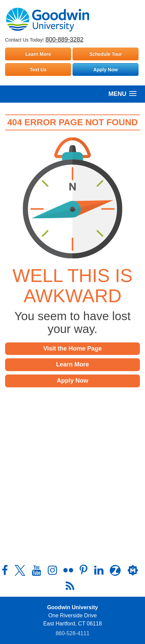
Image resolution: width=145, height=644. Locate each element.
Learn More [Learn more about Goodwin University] (38, 54)
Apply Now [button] (73, 381)
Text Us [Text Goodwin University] (38, 70)
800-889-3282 (64, 40)
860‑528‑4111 (72, 633)
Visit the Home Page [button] (73, 349)
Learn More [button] (72, 364)
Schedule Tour (105, 54)
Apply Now (105, 70)
